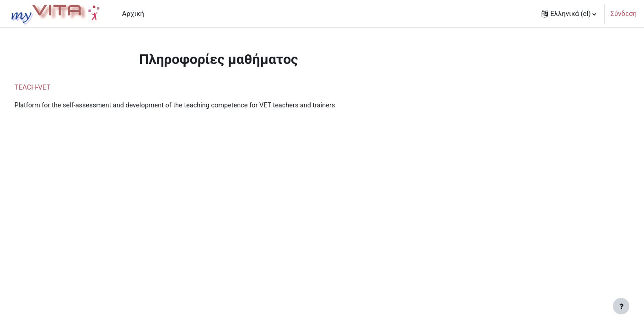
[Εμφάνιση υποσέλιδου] (621, 306)
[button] (569, 14)
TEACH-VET (53, 87)
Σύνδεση (623, 14)
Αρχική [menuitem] (133, 14)
